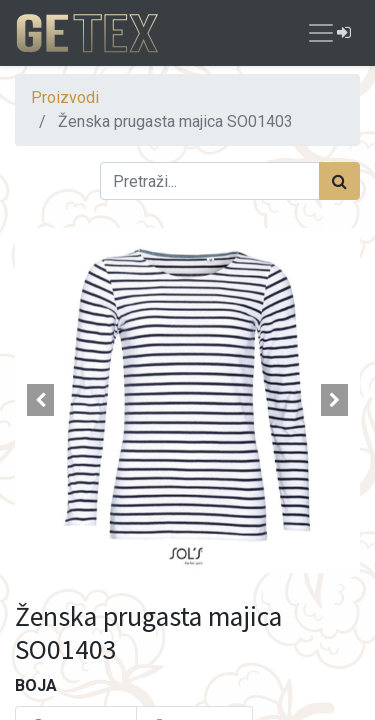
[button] (41, 400)
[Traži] (339, 181)
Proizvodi (65, 97)
